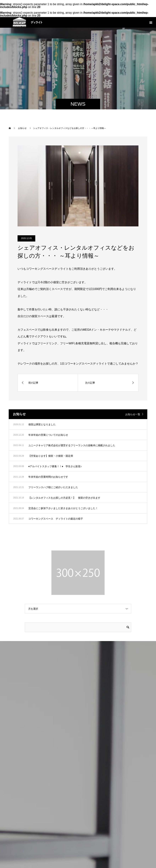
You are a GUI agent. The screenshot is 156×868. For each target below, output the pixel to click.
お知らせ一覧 (133, 414)
